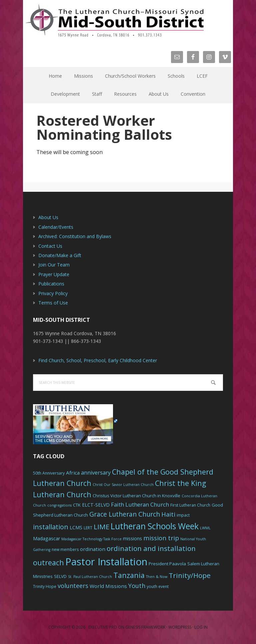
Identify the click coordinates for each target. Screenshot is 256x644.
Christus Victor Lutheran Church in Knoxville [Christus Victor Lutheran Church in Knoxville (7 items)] (136, 496)
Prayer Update (54, 274)
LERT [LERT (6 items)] (88, 528)
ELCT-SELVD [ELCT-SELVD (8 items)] (96, 505)
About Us (48, 217)
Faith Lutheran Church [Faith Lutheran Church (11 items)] (140, 504)
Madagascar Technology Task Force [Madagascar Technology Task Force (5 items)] (91, 539)
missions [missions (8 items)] (132, 538)
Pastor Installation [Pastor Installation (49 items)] (106, 562)
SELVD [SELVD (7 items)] (60, 576)
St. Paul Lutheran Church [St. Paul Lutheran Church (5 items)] (90, 577)
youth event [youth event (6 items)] (158, 586)
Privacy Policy (53, 293)
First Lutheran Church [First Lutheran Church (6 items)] (190, 505)
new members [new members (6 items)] (65, 549)
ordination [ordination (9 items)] (93, 549)
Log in (201, 627)
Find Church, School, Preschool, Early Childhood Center (98, 360)
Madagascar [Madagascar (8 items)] (46, 538)
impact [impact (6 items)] (183, 515)
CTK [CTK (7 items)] (77, 505)
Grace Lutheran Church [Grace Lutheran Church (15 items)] (125, 514)
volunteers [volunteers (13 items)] (73, 586)
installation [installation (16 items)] (51, 527)
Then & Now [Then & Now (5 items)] (157, 577)
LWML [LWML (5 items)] (205, 528)
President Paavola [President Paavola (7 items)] (167, 564)
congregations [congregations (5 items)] (59, 505)
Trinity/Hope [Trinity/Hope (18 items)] (190, 575)
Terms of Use (53, 303)
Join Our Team (54, 265)
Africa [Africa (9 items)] (73, 473)
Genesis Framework (145, 627)
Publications (51, 284)
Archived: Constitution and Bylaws (75, 236)
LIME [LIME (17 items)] (101, 527)
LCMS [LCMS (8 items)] (76, 527)
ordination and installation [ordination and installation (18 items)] (151, 548)
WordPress (180, 627)
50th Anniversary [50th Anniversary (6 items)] (49, 473)
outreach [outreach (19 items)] (48, 562)
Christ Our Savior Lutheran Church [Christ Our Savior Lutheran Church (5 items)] (123, 485)
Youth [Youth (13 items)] (137, 586)
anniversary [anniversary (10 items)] (96, 473)
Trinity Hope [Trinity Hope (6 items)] (45, 586)
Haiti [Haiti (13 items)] (168, 514)
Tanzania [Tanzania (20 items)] (129, 575)
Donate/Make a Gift (60, 255)
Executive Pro (103, 627)
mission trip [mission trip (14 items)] (161, 538)
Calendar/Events (56, 227)
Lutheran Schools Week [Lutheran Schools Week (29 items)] (155, 526)
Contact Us (50, 246)
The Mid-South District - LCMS (115, 21)
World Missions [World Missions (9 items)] (108, 586)
